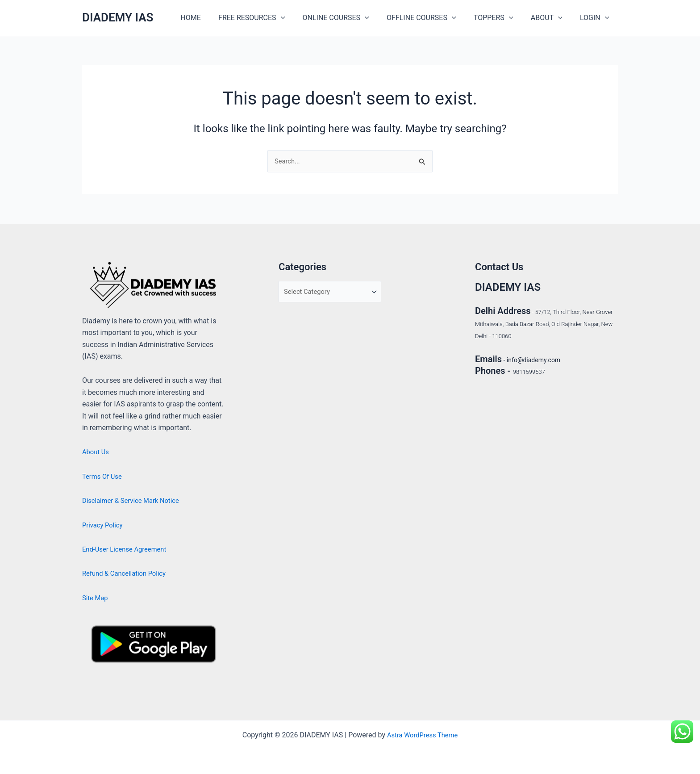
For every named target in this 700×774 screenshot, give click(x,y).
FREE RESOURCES (269, 18)
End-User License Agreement (128, 549)
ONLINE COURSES (350, 18)
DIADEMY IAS (118, 17)
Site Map (96, 598)
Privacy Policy (104, 525)
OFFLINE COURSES (433, 18)
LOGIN (596, 18)
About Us (97, 452)
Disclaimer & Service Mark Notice (135, 500)
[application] (299, 18)
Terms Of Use (104, 476)
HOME (212, 18)
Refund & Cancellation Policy (128, 573)
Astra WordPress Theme (422, 735)
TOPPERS (502, 18)
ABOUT (552, 18)
